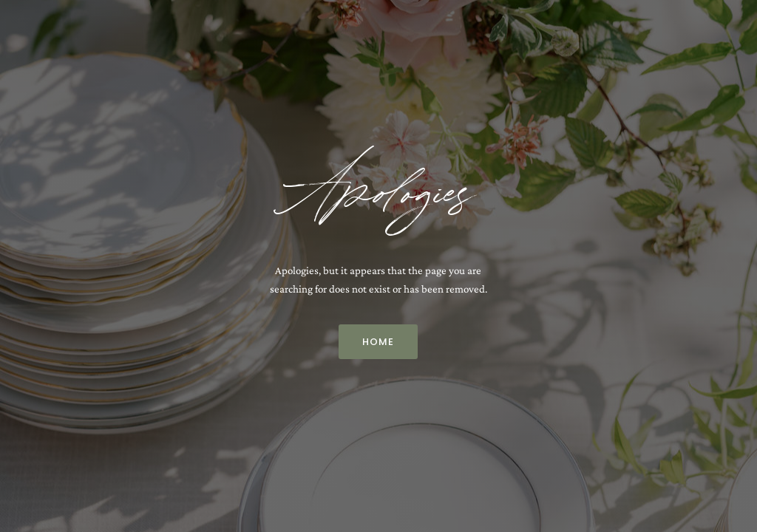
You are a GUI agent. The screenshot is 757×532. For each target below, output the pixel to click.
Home (378, 342)
